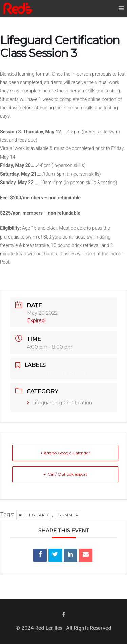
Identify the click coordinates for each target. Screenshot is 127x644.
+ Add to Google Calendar (65, 453)
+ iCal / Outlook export (65, 474)
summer (68, 515)
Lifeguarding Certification (60, 403)
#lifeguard (34, 515)
